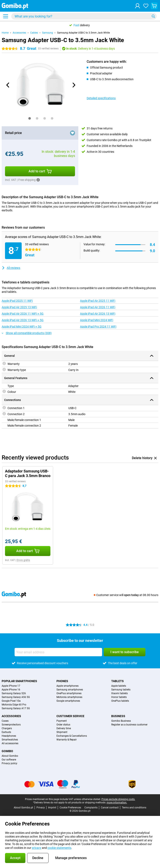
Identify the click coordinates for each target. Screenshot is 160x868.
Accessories (19, 33)
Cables (34, 33)
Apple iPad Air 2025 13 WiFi (19, 307)
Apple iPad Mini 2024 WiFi (97, 320)
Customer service (70, 716)
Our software (9, 760)
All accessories (10, 743)
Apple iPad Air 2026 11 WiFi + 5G (23, 314)
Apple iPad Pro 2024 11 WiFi (98, 327)
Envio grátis (23, 560)
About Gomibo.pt (23, 808)
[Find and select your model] (84, 16)
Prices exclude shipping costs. (118, 799)
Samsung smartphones (70, 690)
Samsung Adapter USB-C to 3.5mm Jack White (83, 33)
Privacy (41, 808)
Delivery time (64, 728)
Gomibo (7, 751)
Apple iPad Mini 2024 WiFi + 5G (22, 327)
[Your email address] (58, 652)
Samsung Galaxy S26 (14, 693)
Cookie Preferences (70, 808)
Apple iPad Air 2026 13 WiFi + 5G (23, 320)
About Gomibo (10, 756)
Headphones (9, 736)
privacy (37, 848)
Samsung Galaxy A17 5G (16, 708)
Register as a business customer (129, 725)
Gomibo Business (121, 721)
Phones (62, 681)
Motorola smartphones (69, 697)
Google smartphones (68, 701)
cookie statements (59, 848)
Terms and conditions (134, 808)
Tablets (117, 681)
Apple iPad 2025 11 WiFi (17, 301)
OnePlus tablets (120, 701)
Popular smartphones (19, 681)
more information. (117, 803)
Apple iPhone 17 (11, 686)
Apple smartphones (67, 686)
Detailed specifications (101, 98)
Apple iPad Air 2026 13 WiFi (98, 314)
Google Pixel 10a (11, 701)
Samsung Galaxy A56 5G (16, 697)
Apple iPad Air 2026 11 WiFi (98, 307)
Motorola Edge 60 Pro (14, 705)
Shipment (62, 732)
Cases (5, 721)
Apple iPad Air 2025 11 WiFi (98, 301)
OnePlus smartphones (69, 693)
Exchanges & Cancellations (72, 736)
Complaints (91, 808)
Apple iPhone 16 (11, 690)
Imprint (52, 808)
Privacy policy (9, 763)
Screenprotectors (11, 725)
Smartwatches (10, 740)
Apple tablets (119, 686)
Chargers (7, 728)
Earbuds (6, 732)
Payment (62, 721)
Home (5, 33)
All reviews (11, 268)
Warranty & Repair (67, 740)
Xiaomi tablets (119, 693)
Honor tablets (119, 697)
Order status (63, 725)
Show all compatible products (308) (27, 333)
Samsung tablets (121, 690)
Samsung (47, 33)
